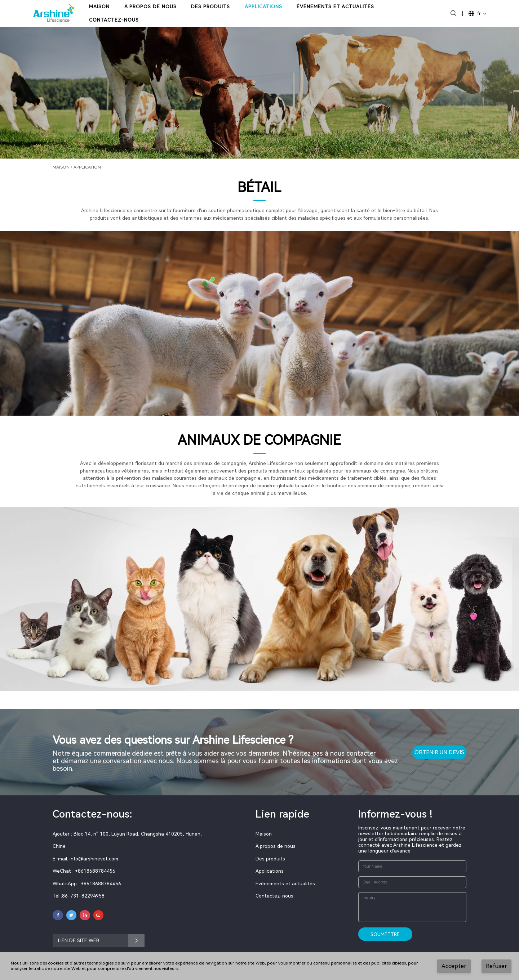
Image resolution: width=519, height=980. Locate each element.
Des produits (270, 859)
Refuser (496, 966)
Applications (270, 871)
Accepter (454, 966)
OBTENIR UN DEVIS (439, 752)
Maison (61, 167)
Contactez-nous (274, 896)
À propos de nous (276, 846)
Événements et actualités (285, 883)
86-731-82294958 (83, 896)
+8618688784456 (101, 883)
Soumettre (385, 934)
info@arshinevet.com (94, 859)
